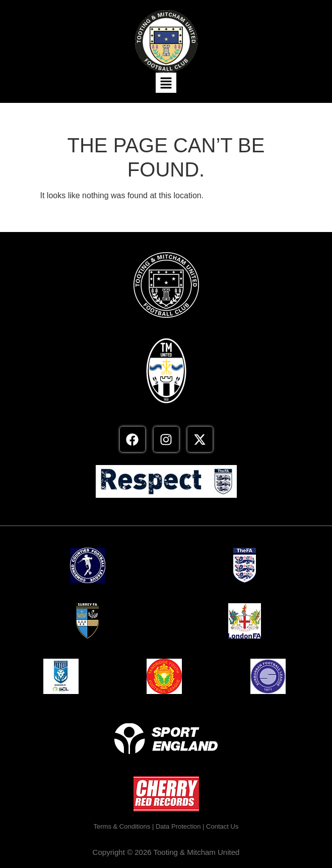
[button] (166, 83)
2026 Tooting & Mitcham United (187, 852)
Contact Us (222, 826)
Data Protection (178, 826)
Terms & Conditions (122, 826)
